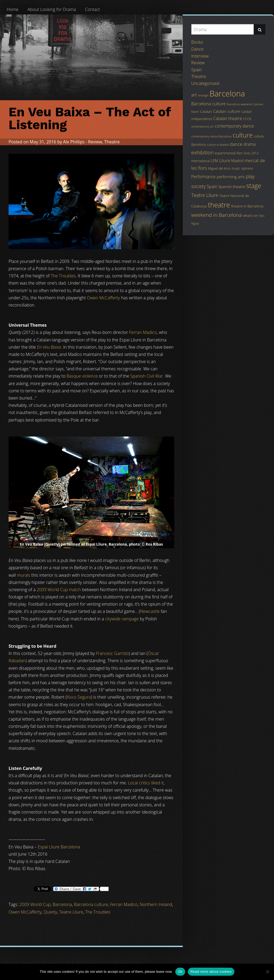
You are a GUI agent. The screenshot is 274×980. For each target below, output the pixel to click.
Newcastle (150, 611)
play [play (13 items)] (250, 176)
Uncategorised (205, 83)
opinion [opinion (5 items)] (247, 168)
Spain (197, 70)
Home (13, 9)
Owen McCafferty (103, 298)
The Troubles (63, 276)
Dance (197, 49)
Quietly (50, 912)
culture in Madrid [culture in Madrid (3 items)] (218, 145)
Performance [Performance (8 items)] (203, 177)
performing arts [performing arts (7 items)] (231, 177)
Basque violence (82, 376)
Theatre (112, 142)
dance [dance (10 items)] (236, 144)
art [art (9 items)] (194, 95)
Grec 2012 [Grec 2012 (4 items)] (251, 153)
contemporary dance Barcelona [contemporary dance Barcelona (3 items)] (212, 136)
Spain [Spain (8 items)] (212, 187)
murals (23, 575)
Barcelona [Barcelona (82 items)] (227, 94)
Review (95, 142)
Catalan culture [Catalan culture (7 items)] (227, 111)
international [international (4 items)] (201, 161)
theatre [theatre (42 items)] (219, 205)
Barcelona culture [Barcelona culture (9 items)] (209, 104)
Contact (93, 9)
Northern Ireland (156, 904)
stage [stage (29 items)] (254, 186)
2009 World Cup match (59, 590)
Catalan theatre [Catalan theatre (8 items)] (228, 118)
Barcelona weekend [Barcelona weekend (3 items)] (239, 104)
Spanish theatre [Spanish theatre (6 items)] (232, 187)
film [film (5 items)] (240, 153)
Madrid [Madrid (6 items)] (237, 161)
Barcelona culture (91, 904)
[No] (267, 972)
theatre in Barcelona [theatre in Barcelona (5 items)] (247, 206)
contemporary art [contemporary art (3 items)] (203, 126)
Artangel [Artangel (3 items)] (203, 95)
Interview (200, 56)
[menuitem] (13, 9)
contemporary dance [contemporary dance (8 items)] (234, 126)
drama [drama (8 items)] (250, 144)
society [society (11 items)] (199, 186)
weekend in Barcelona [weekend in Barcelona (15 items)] (217, 215)
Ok (180, 972)
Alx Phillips (74, 142)
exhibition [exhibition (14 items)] (202, 152)
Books (197, 42)
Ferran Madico (143, 332)
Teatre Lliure (71, 912)
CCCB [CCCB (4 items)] (247, 119)
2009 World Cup (35, 904)
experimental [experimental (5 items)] (225, 153)
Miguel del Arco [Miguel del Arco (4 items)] (219, 168)
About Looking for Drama (52, 9)
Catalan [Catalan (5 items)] (206, 111)
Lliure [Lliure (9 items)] (225, 161)
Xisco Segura (79, 697)
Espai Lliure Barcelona (59, 847)
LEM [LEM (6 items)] (214, 161)
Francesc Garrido (113, 653)
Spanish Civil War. (147, 376)
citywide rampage (122, 619)
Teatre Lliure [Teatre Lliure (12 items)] (205, 195)
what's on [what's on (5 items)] (250, 215)
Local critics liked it (146, 783)
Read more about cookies (211, 972)
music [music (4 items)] (236, 168)
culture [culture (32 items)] (243, 135)
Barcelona (62, 904)
